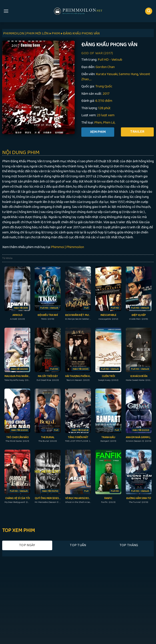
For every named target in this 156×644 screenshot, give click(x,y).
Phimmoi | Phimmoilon (67, 247)
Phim (98, 123)
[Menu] (6, 11)
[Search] (149, 11)
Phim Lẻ (109, 123)
